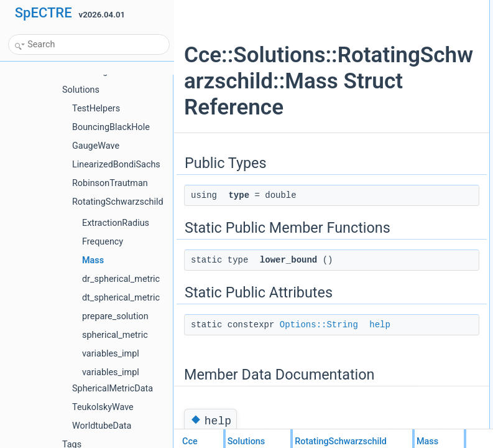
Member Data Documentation (419, 89)
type (387, 21)
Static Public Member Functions (422, 34)
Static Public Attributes (407, 62)
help (387, 75)
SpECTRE (44, 13)
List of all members (401, 116)
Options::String (319, 394)
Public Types (391, 7)
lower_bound (401, 48)
